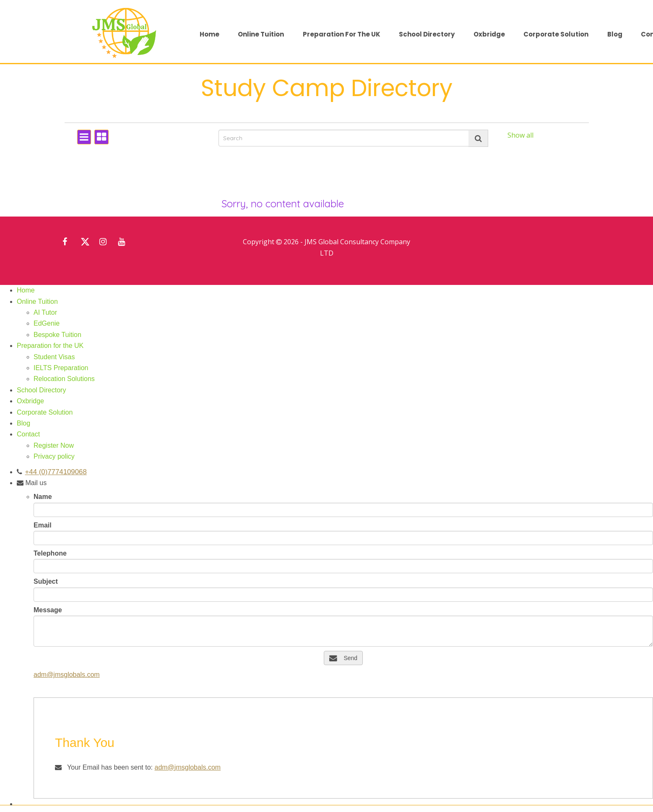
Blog (615, 34)
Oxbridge (489, 34)
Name (43, 497)
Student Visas (54, 357)
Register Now (54, 445)
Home (209, 34)
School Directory (427, 34)
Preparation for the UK (342, 34)
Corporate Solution (556, 34)
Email (43, 525)
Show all (520, 135)
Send (343, 658)
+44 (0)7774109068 (53, 472)
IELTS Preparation (61, 368)
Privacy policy (54, 456)
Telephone (50, 553)
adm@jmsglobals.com (67, 675)
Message (48, 610)
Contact (28, 434)
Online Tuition (261, 34)
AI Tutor (45, 312)
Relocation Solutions (64, 379)
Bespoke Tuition (57, 335)
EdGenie (47, 323)
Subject (46, 581)
